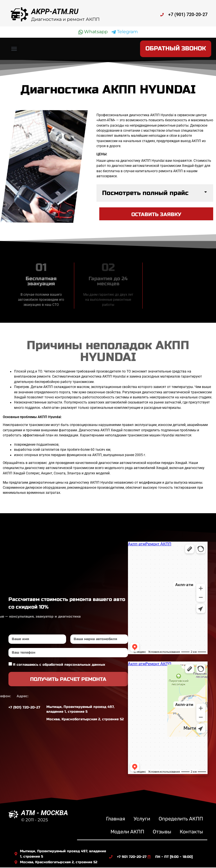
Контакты (191, 832)
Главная (116, 819)
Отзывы (162, 832)
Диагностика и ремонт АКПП (65, 19)
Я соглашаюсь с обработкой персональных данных (59, 665)
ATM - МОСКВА (45, 813)
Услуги (142, 819)
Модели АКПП (127, 832)
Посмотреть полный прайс (145, 194)
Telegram (125, 32)
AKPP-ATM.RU (55, 12)
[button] (14, 49)
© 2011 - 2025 (34, 820)
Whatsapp (93, 32)
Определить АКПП (181, 819)
